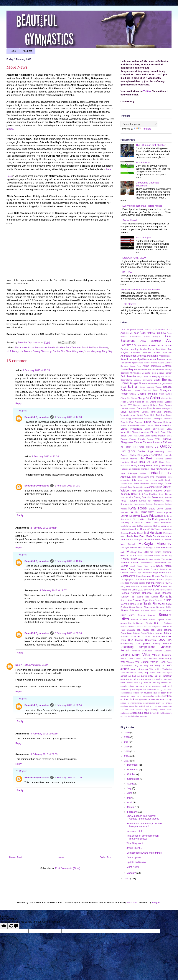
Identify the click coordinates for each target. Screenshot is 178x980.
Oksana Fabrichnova (161, 569)
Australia (167, 366)
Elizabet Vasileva (140, 432)
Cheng (134, 398)
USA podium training (148, 644)
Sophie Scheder (139, 619)
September (133, 779)
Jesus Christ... (134, 848)
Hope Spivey (165, 462)
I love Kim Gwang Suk (161, 469)
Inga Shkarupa (129, 473)
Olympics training (138, 583)
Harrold (134, 459)
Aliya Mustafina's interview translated (140, 290)
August (131, 784)
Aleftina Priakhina (156, 333)
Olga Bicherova (144, 573)
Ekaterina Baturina (162, 422)
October (132, 774)
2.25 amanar (159, 329)
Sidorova (167, 610)
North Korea (143, 569)
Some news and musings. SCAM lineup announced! (144, 825)
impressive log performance (139, 696)
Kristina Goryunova (155, 504)
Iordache (156, 473)
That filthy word (135, 843)
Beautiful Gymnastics (37, 417)
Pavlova (168, 583)
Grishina (157, 455)
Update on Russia (136, 862)
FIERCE (159, 442)
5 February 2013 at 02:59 (44, 734)
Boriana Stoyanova (143, 380)
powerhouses (149, 703)
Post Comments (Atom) (68, 868)
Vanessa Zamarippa (142, 651)
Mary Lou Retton (163, 540)
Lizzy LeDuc (137, 526)
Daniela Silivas (128, 408)
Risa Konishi (152, 597)
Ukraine (167, 644)
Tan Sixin (66, 351)
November (133, 770)
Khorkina (153, 494)
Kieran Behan (165, 494)
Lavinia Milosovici (130, 516)
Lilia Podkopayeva (157, 519)
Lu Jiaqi (162, 526)
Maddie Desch (136, 533)
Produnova (166, 586)
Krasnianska (139, 504)
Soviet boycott (156, 619)
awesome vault (159, 686)
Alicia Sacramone (37, 347)
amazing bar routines (153, 679)
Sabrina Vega (135, 604)
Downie (124, 422)
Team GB (166, 636)
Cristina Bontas (156, 402)
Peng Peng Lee (128, 586)
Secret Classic (130, 220)
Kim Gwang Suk (137, 497)
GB (156, 447)
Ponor (156, 586)
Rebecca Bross (151, 593)
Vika (146, 654)
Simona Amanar (147, 615)
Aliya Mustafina (151, 341)
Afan (143, 333)
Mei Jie (142, 548)
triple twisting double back (158, 710)
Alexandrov (21, 347)
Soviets (131, 623)
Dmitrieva (161, 415)
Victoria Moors (130, 655)
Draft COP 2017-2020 (134, 258)
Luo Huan (140, 529)
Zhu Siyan (167, 673)
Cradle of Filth (142, 402)
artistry (131, 686)
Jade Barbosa (141, 483)
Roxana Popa (140, 600)
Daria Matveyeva (164, 409)
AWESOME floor (130, 333)
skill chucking (155, 706)
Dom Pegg (126, 419)
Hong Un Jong (148, 462)
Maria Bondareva (155, 536)
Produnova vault (128, 590)
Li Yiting (141, 519)
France (141, 447)
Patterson (159, 583)
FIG (165, 442)
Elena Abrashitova (130, 425)
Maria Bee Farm (136, 536)
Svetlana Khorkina (135, 627)
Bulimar (133, 387)
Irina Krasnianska (158, 477)
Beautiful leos (149, 373)
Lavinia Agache (164, 512)
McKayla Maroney (99, 347)
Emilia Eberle (144, 436)
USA (162, 640)
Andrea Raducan (162, 352)
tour (127, 710)
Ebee (147, 422)
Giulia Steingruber (140, 455)
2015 (127, 751)
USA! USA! (126, 272)
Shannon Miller (164, 607)
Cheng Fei (143, 398)
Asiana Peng (135, 366)
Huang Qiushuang (163, 465)
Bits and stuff (143, 162)
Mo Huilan (162, 548)
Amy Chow (161, 349)
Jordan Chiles (155, 487)
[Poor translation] (14, 926)
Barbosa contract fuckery (160, 369)
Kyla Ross (138, 508)
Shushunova (156, 611)
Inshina (143, 473)
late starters (156, 696)
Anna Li (125, 359)
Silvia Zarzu (128, 615)
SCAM (124, 604)
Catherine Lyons (130, 390)
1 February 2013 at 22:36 (45, 456)
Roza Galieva (155, 600)
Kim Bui (124, 497)
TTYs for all (167, 627)
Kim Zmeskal (165, 497)
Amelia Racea (147, 349)
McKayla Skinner (129, 548)
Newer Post (15, 857)
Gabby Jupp (145, 451)
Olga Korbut (159, 573)
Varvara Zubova (163, 651)
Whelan (130, 662)
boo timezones (150, 690)
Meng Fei (151, 548)
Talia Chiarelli (128, 630)
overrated (155, 700)
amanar (167, 676)
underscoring (126, 713)
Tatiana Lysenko (155, 633)
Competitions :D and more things (144, 853)
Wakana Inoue (157, 659)
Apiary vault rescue (141, 363)
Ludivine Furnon (127, 529)
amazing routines (143, 682)
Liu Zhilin (146, 523)
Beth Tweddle (73, 347)
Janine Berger (157, 484)
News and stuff (134, 831)
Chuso (131, 402)
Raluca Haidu (166, 590)
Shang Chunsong (42, 351)
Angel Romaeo (165, 356)
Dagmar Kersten (141, 405)
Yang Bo (138, 665)
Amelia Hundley (56, 347)
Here (9, 176)
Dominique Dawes (142, 419)
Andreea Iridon (128, 356)
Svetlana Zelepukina (152, 627)
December (133, 765)
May (130, 798)
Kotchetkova (158, 501)
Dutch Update (134, 857)
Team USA (127, 640)
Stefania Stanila (144, 623)
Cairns (142, 387)
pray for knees (164, 703)
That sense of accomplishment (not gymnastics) (143, 837)
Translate (143, 129)
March (131, 807)
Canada (167, 387)
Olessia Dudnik (128, 573)
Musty (15, 351)
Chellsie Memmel (148, 394)
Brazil (85, 347)
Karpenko (148, 491)
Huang (134, 465)
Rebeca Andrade (130, 593)
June (130, 793)
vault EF (156, 713)
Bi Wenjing (154, 376)
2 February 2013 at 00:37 (68, 486)
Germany (160, 451)
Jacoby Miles (126, 484)
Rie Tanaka (137, 597)
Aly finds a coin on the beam (154, 346)
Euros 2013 (153, 439)
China (155, 398)
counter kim (138, 693)
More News (133, 867)
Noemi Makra (164, 566)
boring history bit (164, 690)
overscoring (166, 699)
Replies (23, 411)
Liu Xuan (135, 523)
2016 (127, 747)
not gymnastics (143, 699)
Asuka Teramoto (152, 366)
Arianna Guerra (157, 363)
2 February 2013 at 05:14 (44, 528)
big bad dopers (136, 690)
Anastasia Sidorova (141, 352)
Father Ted (130, 447)
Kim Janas (153, 497)
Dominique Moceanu (162, 419)
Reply (18, 403)
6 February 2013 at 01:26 (68, 778)
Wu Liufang (142, 662)
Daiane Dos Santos (161, 405)
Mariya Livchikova (144, 540)
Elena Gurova (147, 426)
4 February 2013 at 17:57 (53, 590)
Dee (18, 665)
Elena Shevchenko (154, 429)
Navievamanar (147, 563)
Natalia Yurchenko (163, 559)
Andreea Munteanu (147, 356)
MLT (9, 351)
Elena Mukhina (163, 425)
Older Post (106, 857)
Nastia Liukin (129, 559)
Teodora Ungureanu (146, 640)
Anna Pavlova (158, 359)
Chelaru (133, 394)
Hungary (145, 469)
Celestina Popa (150, 390)
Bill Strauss (166, 376)
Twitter (147, 91)
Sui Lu (56, 351)
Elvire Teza (132, 436)
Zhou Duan (155, 672)
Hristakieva (125, 466)
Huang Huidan (146, 465)
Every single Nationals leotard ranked (142, 206)
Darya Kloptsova (130, 412)
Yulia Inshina (155, 669)
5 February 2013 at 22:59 (44, 754)
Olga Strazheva (144, 576)
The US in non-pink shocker (151, 145)
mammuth (132, 902)
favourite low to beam (155, 693)
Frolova (150, 447)
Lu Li (169, 526)
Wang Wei (78, 351)
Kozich (169, 501)
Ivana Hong (143, 480)
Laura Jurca (156, 509)
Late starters (129, 304)
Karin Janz (137, 491)
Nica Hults (149, 566)
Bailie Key (127, 369)
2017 (127, 742)
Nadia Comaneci (145, 556)
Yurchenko (167, 669)
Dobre (169, 415)
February (132, 812)
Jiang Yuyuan (134, 487)
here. (11, 129)
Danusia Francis (146, 408)
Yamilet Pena (158, 662)
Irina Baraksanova (140, 477)
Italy (134, 480)
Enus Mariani (159, 436)
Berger (169, 373)
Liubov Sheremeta (162, 523)
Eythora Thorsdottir (144, 442)
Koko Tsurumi (129, 501)
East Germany (136, 422)
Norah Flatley (128, 569)
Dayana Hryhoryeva (152, 412)
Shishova (145, 611)
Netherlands (160, 563)
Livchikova (126, 526)
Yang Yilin (149, 666)
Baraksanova (141, 369)
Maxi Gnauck (128, 544)
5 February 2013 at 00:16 (68, 633)
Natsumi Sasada (130, 563)
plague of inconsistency (131, 703)
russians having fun (129, 706)
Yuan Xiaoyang (92, 351)
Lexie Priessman (152, 516)
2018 (127, 737)
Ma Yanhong (157, 529)
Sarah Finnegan (154, 604)
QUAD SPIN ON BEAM (148, 590)
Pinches (147, 586)
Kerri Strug (144, 494)
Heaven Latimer (164, 459)
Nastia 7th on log (163, 556)
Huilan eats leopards (130, 469)
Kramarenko (126, 504)
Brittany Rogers (159, 384)
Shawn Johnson (130, 610)
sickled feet (144, 706)
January (132, 873)
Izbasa (153, 480)
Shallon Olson (128, 607)
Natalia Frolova (146, 559)
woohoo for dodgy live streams (134, 716)
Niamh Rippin (136, 566)
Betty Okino (142, 376)
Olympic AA (158, 576)
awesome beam (143, 686)
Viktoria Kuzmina (162, 655)
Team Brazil (137, 636)
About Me (27, 51)
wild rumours (166, 713)
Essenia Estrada (137, 439)
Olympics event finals (150, 579)
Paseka (150, 583)
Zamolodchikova (128, 672)
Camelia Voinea (154, 387)
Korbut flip (145, 501)
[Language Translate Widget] (139, 124)
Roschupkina (126, 600)
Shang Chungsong (145, 607)
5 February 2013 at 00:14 (68, 705)
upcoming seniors (142, 713)
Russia (167, 600)
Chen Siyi (125, 398)
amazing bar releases (131, 679)
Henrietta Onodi (129, 462)
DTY (130, 405)
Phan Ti (139, 586)
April (130, 802)
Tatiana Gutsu (140, 633)
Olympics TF (130, 579)
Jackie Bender (165, 480)
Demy (140, 415)
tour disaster (137, 710)
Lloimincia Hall (150, 526)
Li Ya (133, 519)
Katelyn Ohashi (163, 491)
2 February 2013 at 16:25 (68, 561)
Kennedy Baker (129, 494)
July (130, 788)
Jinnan (143, 487)
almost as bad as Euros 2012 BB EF (141, 676)
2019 (127, 732)
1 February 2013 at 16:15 (36, 370)
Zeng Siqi (107, 351)
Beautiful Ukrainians (131, 373)
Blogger (156, 902)
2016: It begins (144, 237)
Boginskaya (126, 380)
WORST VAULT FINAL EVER (134, 659)
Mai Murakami (153, 533)
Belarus (161, 373)
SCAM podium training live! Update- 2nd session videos (143, 817)
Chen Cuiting (165, 394)
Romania (166, 596)
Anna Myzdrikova (140, 359)
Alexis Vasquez (153, 336)
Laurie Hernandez (142, 512)
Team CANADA (152, 636)
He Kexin (147, 458)
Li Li (167, 516)
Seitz (169, 604)
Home (13, 51)
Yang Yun (160, 665)
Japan (168, 483)
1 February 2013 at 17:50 (68, 417)
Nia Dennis (26, 351)
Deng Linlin (150, 415)
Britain (149, 383)
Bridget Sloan (137, 383)
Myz (140, 552)
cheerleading (126, 693)
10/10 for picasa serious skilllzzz (136, 330)
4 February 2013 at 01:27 (34, 665)
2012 (127, 879)
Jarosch (124, 487)
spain (165, 706)
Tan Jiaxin (143, 630)
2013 (169, 329)
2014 (127, 756)
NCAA (133, 556)
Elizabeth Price (158, 432)
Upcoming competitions (138, 647)
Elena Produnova (131, 429)
